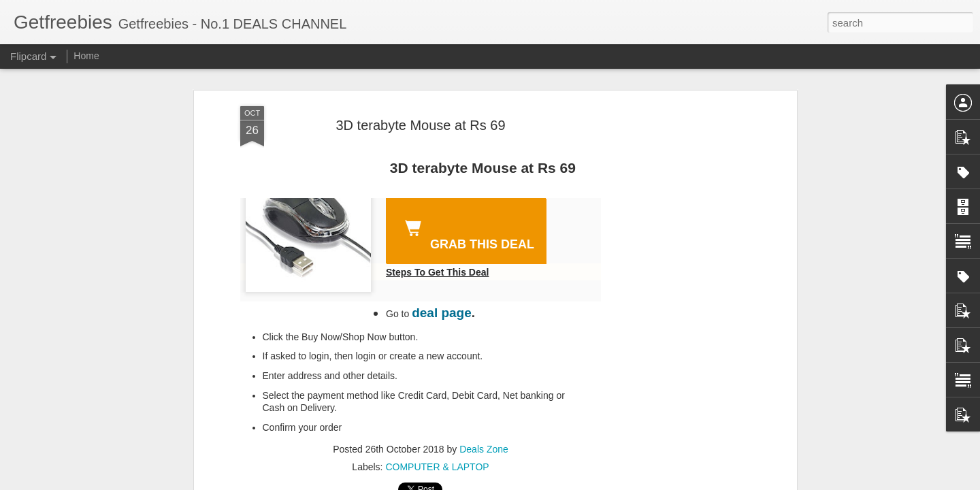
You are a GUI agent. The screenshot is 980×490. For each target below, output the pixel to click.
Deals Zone (484, 449)
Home (86, 56)
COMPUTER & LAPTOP (437, 467)
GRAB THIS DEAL (467, 233)
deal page (442, 313)
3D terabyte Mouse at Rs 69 (420, 125)
